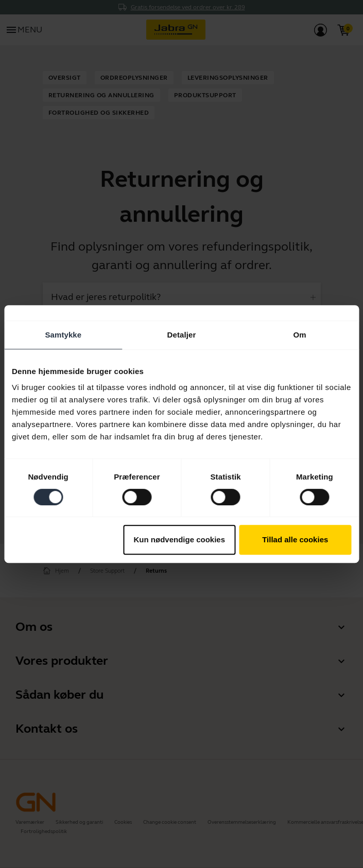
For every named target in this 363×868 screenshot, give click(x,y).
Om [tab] (300, 335)
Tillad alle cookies (295, 539)
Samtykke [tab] (63, 335)
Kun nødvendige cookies (180, 539)
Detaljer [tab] (182, 335)
